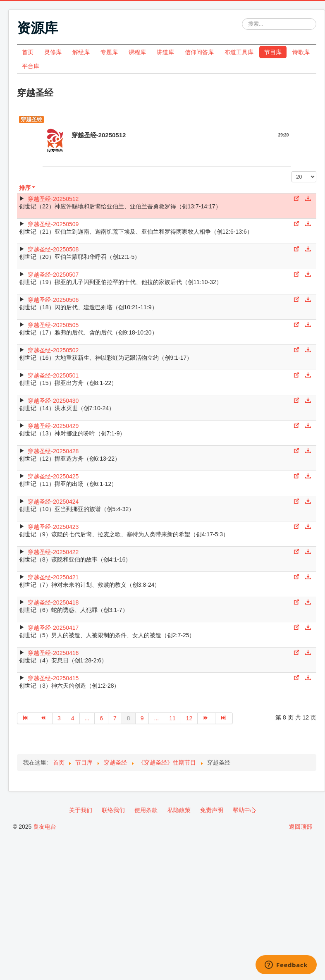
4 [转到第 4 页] (73, 718)
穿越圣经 (31, 119)
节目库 (273, 52)
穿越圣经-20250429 (53, 426)
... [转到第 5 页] (87, 718)
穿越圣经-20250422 (53, 552)
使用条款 (146, 810)
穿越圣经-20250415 (53, 678)
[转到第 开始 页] (26, 718)
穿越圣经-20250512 (53, 199)
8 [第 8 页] (129, 718)
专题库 (109, 52)
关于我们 (81, 810)
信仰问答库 (199, 52)
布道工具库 (239, 52)
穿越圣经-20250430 (53, 401)
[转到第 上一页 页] (44, 718)
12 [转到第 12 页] (189, 718)
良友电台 (45, 827)
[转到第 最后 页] (224, 718)
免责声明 (212, 810)
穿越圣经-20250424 (53, 502)
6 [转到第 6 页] (101, 718)
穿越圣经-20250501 (53, 375)
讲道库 (165, 52)
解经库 (81, 52)
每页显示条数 (292, 171)
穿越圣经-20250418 (53, 602)
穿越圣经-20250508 (53, 249)
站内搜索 (242, 18)
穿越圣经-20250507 (53, 275)
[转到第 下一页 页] (207, 718)
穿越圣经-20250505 (53, 325)
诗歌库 (301, 52)
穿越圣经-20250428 (53, 451)
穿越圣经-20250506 (53, 300)
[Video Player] (167, 160)
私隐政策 (179, 810)
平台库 (31, 66)
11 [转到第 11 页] (172, 718)
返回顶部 (301, 827)
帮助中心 (244, 810)
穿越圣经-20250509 (53, 224)
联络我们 (113, 810)
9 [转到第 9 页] (142, 718)
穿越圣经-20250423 (53, 527)
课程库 (137, 52)
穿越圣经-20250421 (53, 577)
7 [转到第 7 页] (115, 718)
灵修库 (53, 52)
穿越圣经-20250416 (53, 653)
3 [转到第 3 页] (59, 718)
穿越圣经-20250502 (53, 350)
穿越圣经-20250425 (53, 476)
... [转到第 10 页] (156, 718)
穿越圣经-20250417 (53, 628)
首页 (28, 52)
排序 (28, 188)
